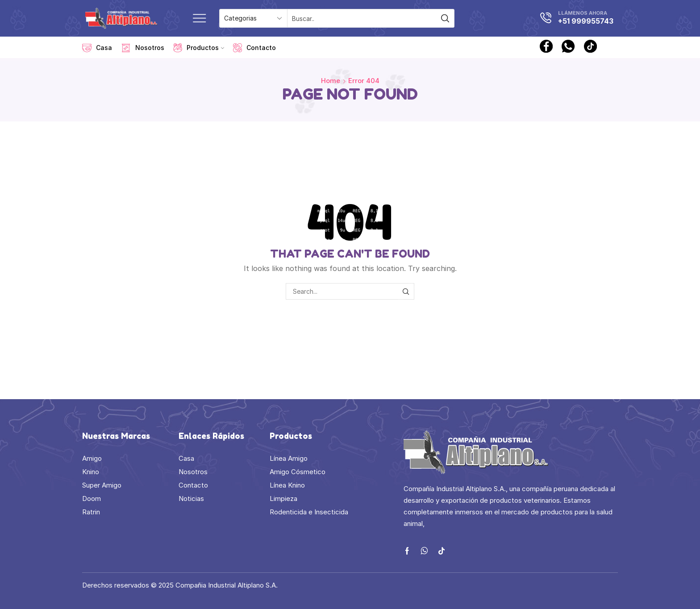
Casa (97, 48)
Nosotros (143, 48)
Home (331, 81)
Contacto (254, 48)
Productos (199, 48)
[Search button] (445, 18)
